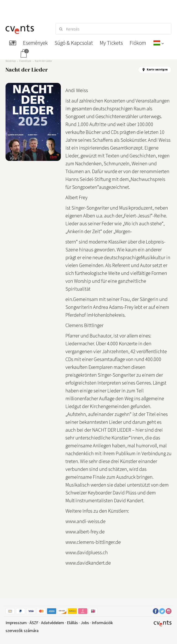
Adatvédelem (53, 623)
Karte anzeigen (155, 69)
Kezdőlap (11, 61)
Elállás (72, 623)
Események (25, 61)
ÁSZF (34, 623)
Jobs (85, 623)
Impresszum (16, 623)
